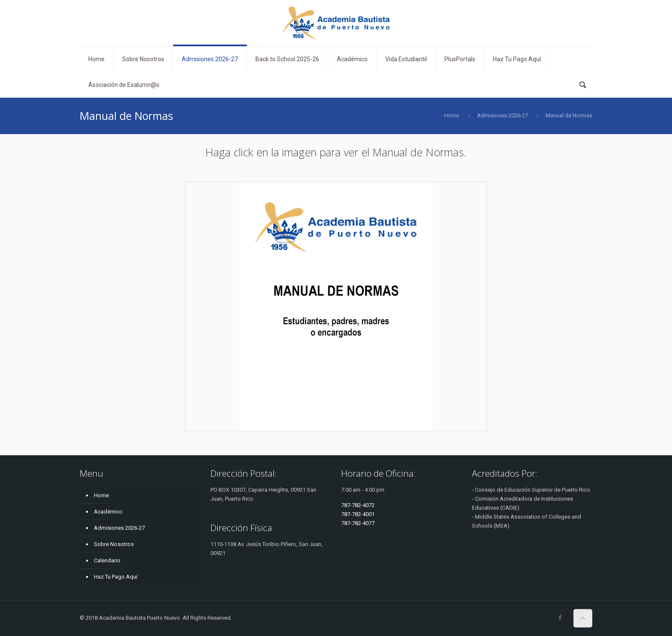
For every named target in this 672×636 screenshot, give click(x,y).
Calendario (107, 560)
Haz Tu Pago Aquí (116, 577)
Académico (108, 512)
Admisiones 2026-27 (502, 115)
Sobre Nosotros (114, 544)
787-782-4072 (358, 505)
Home (451, 115)
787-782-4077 (358, 523)
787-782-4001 (358, 514)
